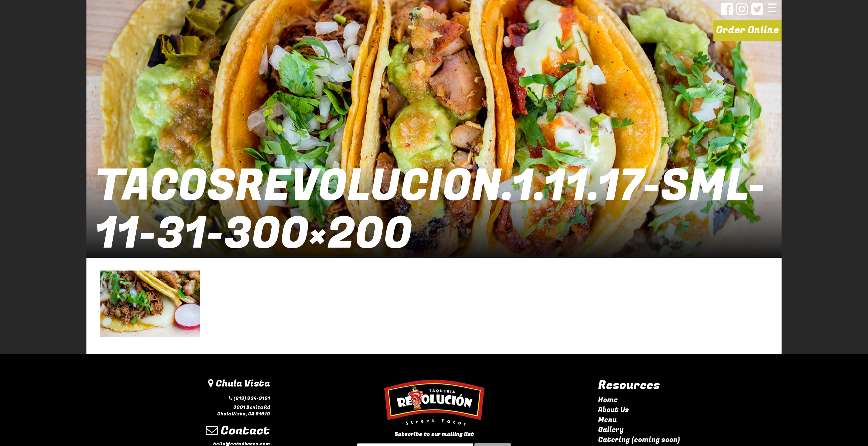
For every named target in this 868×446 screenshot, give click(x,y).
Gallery (611, 430)
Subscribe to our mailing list (434, 435)
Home (608, 400)
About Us (614, 410)
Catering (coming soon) (639, 440)
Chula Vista (239, 384)
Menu (607, 420)
